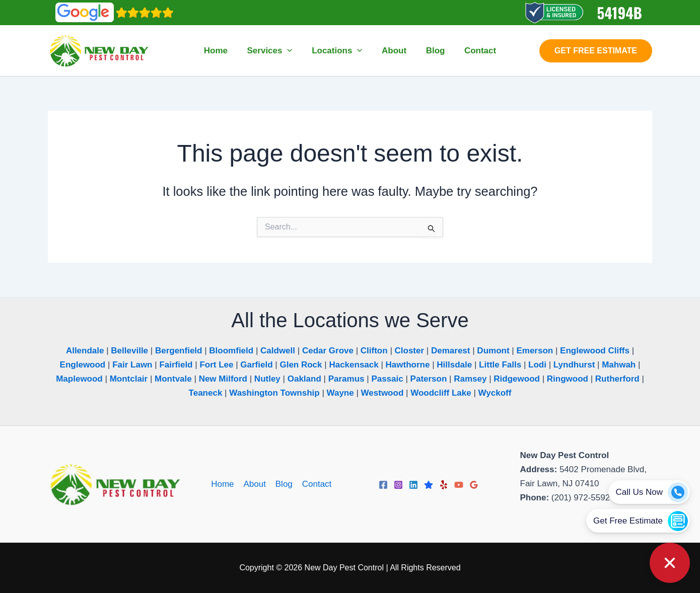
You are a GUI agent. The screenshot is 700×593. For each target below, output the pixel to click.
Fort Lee (216, 365)
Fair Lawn (132, 365)
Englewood (83, 365)
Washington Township (274, 393)
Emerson (535, 351)
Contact (316, 484)
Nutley (267, 379)
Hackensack (354, 365)
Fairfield (176, 365)
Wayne (340, 393)
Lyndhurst (574, 365)
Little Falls (500, 365)
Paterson (429, 379)
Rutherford (617, 379)
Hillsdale (454, 365)
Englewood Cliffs (595, 351)
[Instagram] (398, 485)
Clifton (374, 351)
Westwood (382, 393)
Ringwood (568, 379)
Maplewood (79, 379)
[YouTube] (459, 485)
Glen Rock (301, 365)
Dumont (493, 351)
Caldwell (278, 351)
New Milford (223, 379)
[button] (291, 51)
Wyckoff (495, 393)
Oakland (304, 379)
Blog (284, 484)
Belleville (129, 351)
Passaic (387, 379)
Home (224, 484)
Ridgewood (517, 379)
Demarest (451, 351)
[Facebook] (383, 485)
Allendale (85, 351)
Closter (410, 351)
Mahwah (619, 365)
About (255, 484)
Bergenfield (179, 351)
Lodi (537, 365)
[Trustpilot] (429, 485)
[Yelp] (444, 485)
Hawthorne (408, 365)
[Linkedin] (413, 485)
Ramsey (470, 379)
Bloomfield (231, 351)
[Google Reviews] (474, 485)
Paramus (346, 379)
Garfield (256, 365)
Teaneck (206, 393)
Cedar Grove (328, 351)
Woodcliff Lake (441, 393)
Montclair (129, 379)
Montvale (173, 379)
